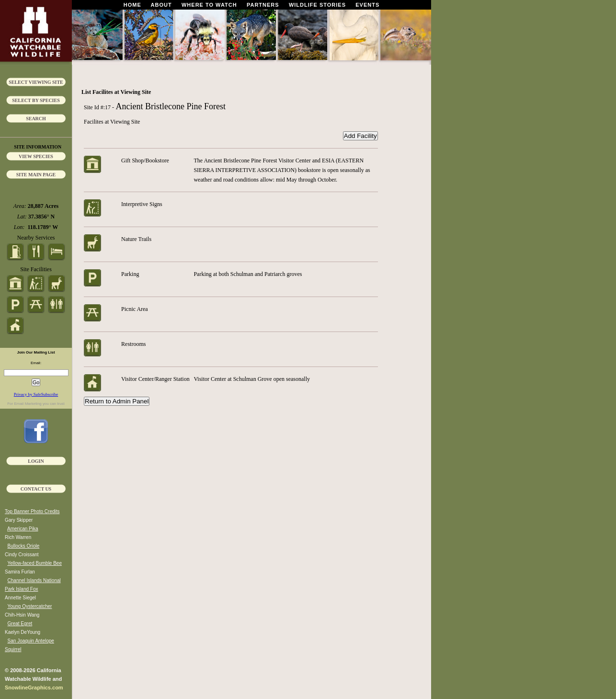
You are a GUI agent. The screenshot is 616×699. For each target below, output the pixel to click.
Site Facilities (36, 269)
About (161, 5)
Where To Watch (209, 5)
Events (367, 5)
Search (36, 119)
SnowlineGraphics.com (34, 688)
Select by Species (36, 100)
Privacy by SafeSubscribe (36, 394)
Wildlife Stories (317, 5)
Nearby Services (36, 238)
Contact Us (36, 489)
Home (132, 5)
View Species (36, 156)
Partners (263, 5)
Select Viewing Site (36, 82)
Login (36, 461)
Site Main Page (36, 175)
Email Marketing (28, 404)
